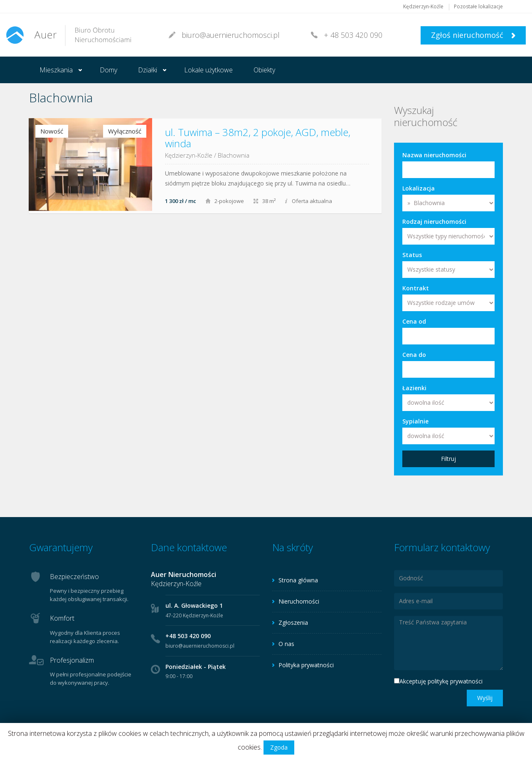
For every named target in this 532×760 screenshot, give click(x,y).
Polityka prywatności (306, 665)
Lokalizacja (419, 188)
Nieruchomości (299, 601)
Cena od (414, 321)
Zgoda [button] (279, 747)
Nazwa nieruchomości (434, 155)
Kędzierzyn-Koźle (423, 6)
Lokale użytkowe (208, 70)
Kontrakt (416, 288)
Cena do (414, 355)
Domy (108, 70)
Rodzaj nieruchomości (434, 222)
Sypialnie (415, 421)
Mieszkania (56, 70)
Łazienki (414, 388)
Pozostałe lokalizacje (478, 6)
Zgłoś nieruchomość (473, 35)
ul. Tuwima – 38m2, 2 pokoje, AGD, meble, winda (258, 137)
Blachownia (234, 155)
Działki (148, 70)
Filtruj (448, 459)
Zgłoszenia (293, 623)
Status (412, 255)
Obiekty (264, 70)
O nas (286, 644)
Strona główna (298, 580)
